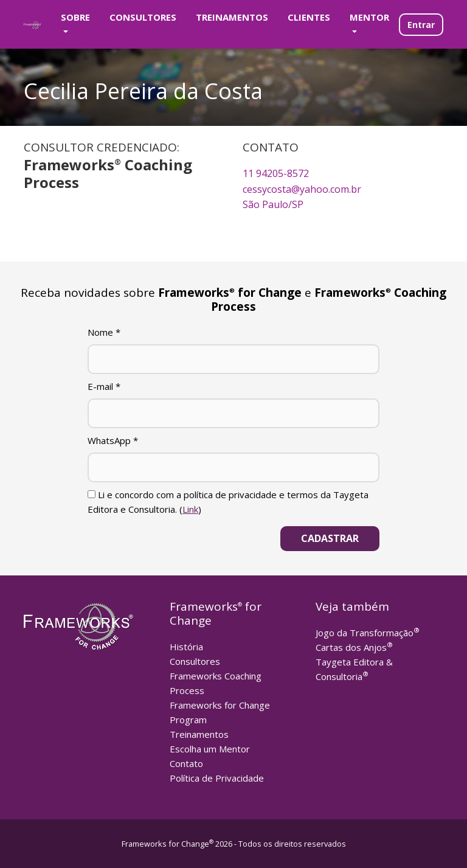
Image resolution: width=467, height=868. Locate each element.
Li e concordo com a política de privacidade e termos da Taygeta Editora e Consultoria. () (228, 502)
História (186, 647)
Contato (186, 763)
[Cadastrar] (330, 539)
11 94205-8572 (276, 173)
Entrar (421, 25)
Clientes (309, 17)
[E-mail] (233, 413)
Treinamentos (232, 17)
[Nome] (233, 359)
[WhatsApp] (233, 467)
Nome (104, 332)
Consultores (143, 17)
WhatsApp (113, 440)
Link (190, 509)
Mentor (369, 17)
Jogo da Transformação (368, 633)
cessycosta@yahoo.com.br (302, 189)
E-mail (104, 386)
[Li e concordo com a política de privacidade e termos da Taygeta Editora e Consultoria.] (92, 494)
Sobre (75, 17)
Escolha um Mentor (210, 749)
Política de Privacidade (217, 778)
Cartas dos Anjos (354, 647)
